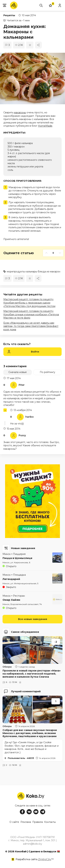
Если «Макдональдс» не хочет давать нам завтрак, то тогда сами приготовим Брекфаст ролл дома (31, 326)
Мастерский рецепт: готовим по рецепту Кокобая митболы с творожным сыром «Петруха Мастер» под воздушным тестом (29, 303)
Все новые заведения (33, 619)
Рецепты (9, 15)
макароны (20, 113)
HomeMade (45, 126)
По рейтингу (47, 372)
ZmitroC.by (45, 859)
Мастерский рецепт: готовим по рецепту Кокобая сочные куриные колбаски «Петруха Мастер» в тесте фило (31, 314)
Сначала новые (18, 372)
